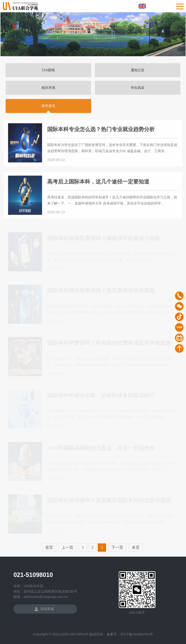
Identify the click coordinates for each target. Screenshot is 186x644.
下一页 (117, 547)
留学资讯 (48, 107)
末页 (136, 547)
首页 (49, 547)
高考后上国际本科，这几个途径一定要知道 (98, 182)
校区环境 (48, 88)
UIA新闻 (48, 70)
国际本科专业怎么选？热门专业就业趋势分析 (101, 130)
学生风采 (138, 88)
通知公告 (138, 70)
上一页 (67, 547)
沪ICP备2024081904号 (137, 634)
